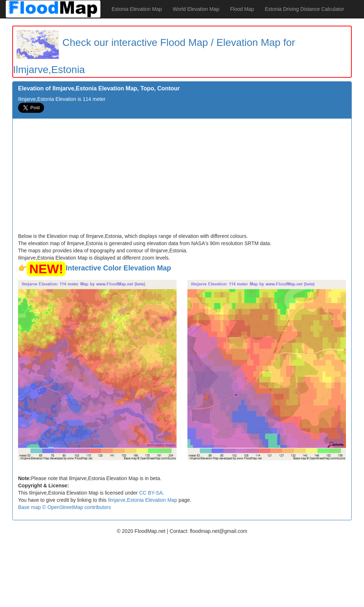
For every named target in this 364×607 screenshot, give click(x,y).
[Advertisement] (182, 178)
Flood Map (242, 9)
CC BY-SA (151, 493)
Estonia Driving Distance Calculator (304, 9)
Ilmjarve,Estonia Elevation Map (143, 500)
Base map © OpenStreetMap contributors (64, 507)
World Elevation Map (196, 9)
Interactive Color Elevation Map (118, 268)
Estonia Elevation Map (137, 9)
